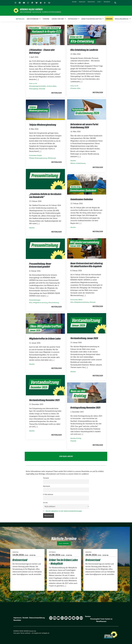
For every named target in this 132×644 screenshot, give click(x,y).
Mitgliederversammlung (82, 302)
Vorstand (93, 302)
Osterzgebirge (34, 89)
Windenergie (52, 158)
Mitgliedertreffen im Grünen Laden (45, 339)
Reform (73, 163)
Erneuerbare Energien (36, 155)
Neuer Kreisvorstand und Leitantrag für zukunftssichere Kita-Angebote (87, 265)
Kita (79, 88)
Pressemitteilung (54, 303)
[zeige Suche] (115, 3)
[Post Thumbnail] (45, 35)
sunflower (28, 633)
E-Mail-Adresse (48, 494)
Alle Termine (64, 543)
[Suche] (113, 3)
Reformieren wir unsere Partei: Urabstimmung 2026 (84, 126)
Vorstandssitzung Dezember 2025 (44, 400)
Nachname (47, 486)
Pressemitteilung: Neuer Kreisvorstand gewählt (40, 265)
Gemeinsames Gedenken (82, 199)
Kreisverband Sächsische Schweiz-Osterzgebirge (41, 12)
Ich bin (45, 503)
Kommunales (74, 300)
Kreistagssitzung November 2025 (85, 408)
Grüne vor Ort (33, 83)
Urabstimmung (81, 163)
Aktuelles (73, 161)
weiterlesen (56, 93)
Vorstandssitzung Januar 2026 (84, 338)
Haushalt (74, 441)
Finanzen (74, 88)
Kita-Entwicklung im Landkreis (84, 50)
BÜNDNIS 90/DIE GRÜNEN (31, 9)
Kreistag (79, 438)
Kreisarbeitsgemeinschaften (38, 86)
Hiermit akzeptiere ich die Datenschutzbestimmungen (64, 511)
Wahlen (80, 300)
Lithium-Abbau (52, 86)
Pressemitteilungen (35, 300)
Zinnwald (42, 89)
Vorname (46, 478)
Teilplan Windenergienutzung (43, 125)
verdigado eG (45, 633)
